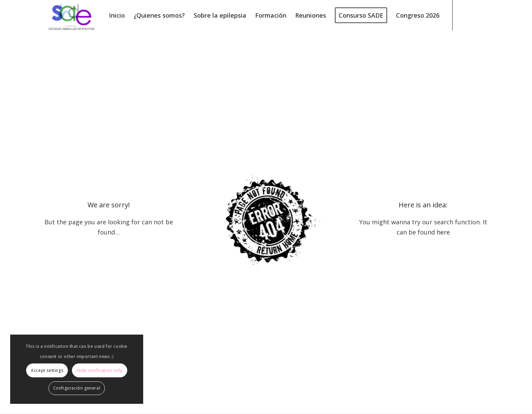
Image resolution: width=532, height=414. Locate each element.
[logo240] (71, 15)
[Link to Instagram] (483, 15)
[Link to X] (463, 15)
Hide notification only (100, 370)
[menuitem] (117, 15)
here (443, 232)
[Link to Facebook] (473, 15)
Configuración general (77, 388)
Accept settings (47, 370)
